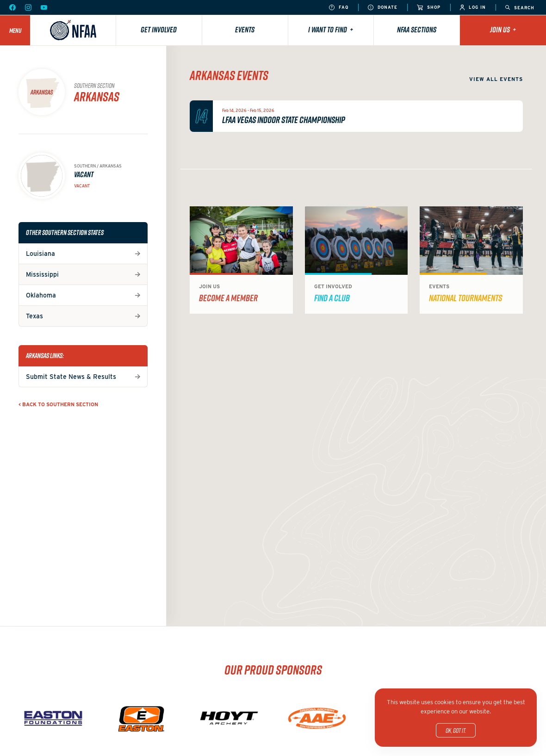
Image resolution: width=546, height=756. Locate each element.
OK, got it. (456, 730)
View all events (496, 79)
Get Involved (159, 30)
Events (245, 30)
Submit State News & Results (71, 377)
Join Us (503, 30)
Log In (473, 8)
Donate (383, 8)
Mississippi (42, 274)
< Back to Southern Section (58, 404)
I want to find (331, 30)
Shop (429, 8)
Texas (34, 316)
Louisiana (40, 254)
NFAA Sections (417, 30)
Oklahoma (41, 295)
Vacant (82, 186)
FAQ (339, 8)
